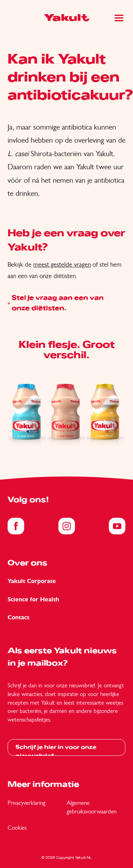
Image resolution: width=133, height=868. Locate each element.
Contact (18, 617)
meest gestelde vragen (62, 264)
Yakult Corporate (32, 581)
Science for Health (33, 599)
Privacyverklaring (26, 803)
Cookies (17, 828)
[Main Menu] (119, 18)
